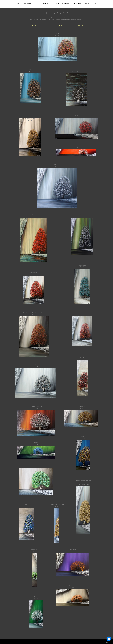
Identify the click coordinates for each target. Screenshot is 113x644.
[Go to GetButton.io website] (109, 642)
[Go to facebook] (109, 639)
